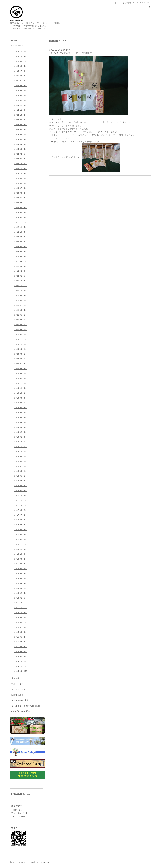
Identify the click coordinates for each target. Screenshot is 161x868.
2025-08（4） (21, 66)
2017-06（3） (21, 520)
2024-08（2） (21, 125)
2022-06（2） (21, 252)
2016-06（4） (21, 574)
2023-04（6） (21, 203)
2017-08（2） (21, 510)
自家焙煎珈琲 (17, 695)
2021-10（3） (21, 291)
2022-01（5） (21, 276)
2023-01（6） (21, 217)
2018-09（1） (21, 456)
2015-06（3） (21, 632)
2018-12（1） (21, 442)
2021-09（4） (21, 295)
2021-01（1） (21, 334)
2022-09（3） (21, 237)
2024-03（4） (21, 149)
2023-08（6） (21, 183)
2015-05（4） (21, 637)
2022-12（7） (21, 222)
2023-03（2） (21, 208)
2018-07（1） (21, 466)
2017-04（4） (21, 525)
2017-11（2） (21, 500)
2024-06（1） (21, 134)
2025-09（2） (21, 61)
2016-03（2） (21, 588)
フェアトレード (18, 689)
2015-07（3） (21, 627)
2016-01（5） (21, 598)
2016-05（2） (21, 578)
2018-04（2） (21, 481)
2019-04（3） (21, 422)
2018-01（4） (21, 491)
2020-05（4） (21, 364)
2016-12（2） (21, 544)
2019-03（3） (21, 427)
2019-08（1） (21, 403)
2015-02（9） (21, 652)
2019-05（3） (21, 417)
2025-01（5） (21, 100)
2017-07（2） (21, 515)
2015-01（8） (21, 656)
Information (17, 45)
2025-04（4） (21, 86)
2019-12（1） (21, 383)
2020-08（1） (21, 359)
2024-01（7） (21, 159)
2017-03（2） (21, 530)
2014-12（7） (21, 661)
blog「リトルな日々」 (22, 711)
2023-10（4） (21, 173)
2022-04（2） (21, 261)
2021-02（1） (21, 330)
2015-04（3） (21, 642)
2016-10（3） (21, 554)
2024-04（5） (21, 144)
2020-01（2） (21, 378)
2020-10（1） (21, 349)
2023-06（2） (21, 193)
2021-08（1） (21, 300)
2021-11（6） (21, 286)
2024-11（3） (21, 110)
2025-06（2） (21, 76)
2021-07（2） (21, 305)
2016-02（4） (21, 593)
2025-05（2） (21, 81)
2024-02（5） (21, 154)
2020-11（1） (21, 344)
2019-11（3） (21, 388)
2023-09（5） (21, 178)
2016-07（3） (21, 569)
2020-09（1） (21, 354)
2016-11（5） (21, 549)
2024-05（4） (21, 139)
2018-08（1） (21, 461)
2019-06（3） (21, 413)
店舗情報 (15, 678)
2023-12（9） (21, 164)
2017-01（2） (21, 539)
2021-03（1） (21, 325)
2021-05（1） (21, 315)
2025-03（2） (21, 90)
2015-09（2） (21, 617)
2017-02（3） (21, 534)
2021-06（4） (21, 310)
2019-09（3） (21, 398)
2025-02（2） (21, 95)
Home (14, 40)
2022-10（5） (21, 232)
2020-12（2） (21, 339)
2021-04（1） (21, 320)
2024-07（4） (21, 130)
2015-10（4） (21, 613)
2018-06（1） (21, 471)
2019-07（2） (21, 408)
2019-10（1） (21, 393)
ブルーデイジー (18, 684)
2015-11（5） (21, 608)
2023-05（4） (21, 198)
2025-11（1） (21, 51)
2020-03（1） (21, 373)
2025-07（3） (21, 71)
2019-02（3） (21, 432)
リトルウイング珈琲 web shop (26, 706)
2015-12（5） (21, 603)
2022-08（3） (21, 242)
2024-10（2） (21, 115)
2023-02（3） (21, 212)
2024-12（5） (21, 105)
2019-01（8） (21, 437)
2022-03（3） (21, 266)
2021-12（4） (21, 281)
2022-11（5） (21, 227)
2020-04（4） (21, 369)
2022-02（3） (21, 271)
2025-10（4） (21, 56)
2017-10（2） (21, 505)
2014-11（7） (21, 666)
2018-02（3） (21, 486)
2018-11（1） (21, 447)
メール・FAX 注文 (20, 700)
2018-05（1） (21, 476)
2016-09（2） (21, 559)
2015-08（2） (21, 622)
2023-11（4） (21, 169)
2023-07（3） (21, 188)
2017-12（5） (21, 495)
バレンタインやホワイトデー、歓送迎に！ (72, 53)
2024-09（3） (21, 120)
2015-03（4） (21, 647)
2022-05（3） (21, 256)
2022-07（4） (21, 247)
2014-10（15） (21, 671)
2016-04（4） (21, 583)
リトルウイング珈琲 (26, 862)
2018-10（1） (21, 452)
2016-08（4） (21, 564)
